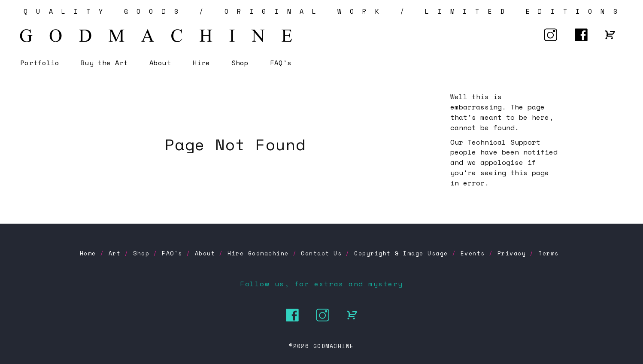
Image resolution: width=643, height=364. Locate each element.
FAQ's (281, 63)
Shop (240, 63)
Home (88, 253)
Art (115, 253)
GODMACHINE (334, 346)
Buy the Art (105, 63)
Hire (201, 63)
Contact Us (321, 253)
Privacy (512, 253)
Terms (549, 253)
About (160, 63)
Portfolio (39, 63)
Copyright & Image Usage (401, 253)
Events (473, 253)
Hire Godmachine (258, 253)
